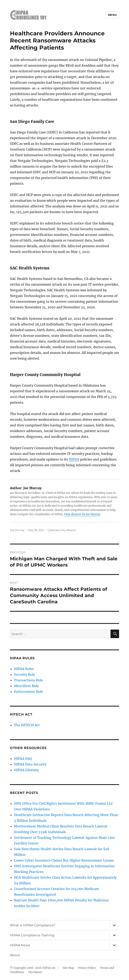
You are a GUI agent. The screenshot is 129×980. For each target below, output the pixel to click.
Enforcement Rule (28, 692)
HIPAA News (20, 945)
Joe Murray (17, 530)
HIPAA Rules (24, 669)
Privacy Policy (87, 968)
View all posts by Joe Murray (82, 514)
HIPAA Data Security (30, 764)
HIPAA (74, 459)
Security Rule (25, 674)
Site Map (68, 968)
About (15, 955)
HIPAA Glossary (26, 770)
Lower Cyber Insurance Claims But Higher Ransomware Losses (64, 860)
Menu (112, 15)
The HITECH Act (27, 725)
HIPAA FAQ (23, 759)
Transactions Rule (28, 680)
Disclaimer (35, 972)
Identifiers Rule (26, 686)
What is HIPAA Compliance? (33, 925)
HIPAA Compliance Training (32, 935)
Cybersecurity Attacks (62, 530)
